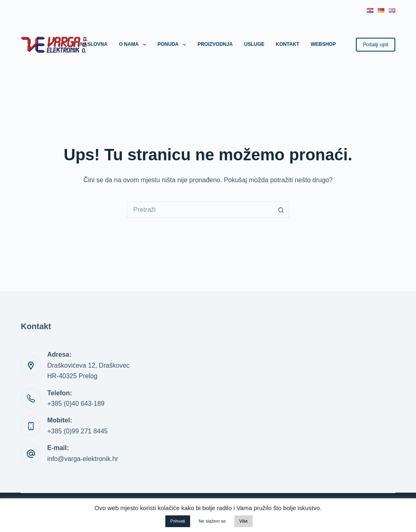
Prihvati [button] (178, 521)
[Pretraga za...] (200, 210)
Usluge (254, 44)
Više (244, 521)
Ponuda (173, 45)
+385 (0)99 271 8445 (77, 431)
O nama (134, 45)
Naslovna (94, 44)
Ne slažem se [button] (212, 521)
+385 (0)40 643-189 (76, 404)
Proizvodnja (215, 44)
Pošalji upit (376, 44)
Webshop (323, 44)
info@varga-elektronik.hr (83, 459)
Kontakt (288, 44)
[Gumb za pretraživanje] (281, 210)
